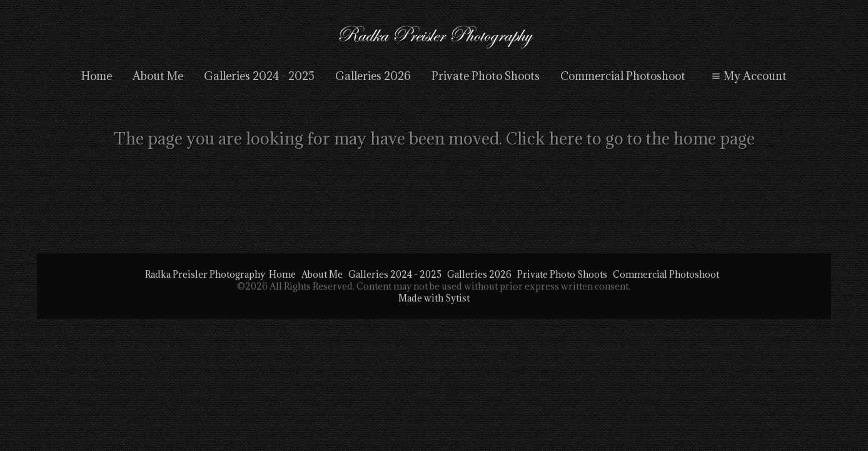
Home (97, 76)
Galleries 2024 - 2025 (259, 76)
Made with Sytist (434, 298)
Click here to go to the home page (630, 138)
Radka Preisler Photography (205, 274)
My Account (748, 76)
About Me (158, 76)
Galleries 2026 (373, 76)
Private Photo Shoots (486, 76)
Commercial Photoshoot (623, 76)
